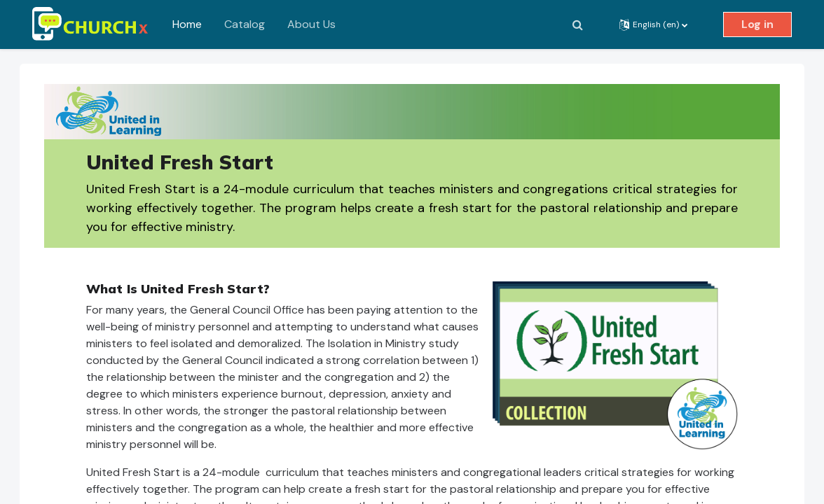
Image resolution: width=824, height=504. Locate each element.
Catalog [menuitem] (245, 24)
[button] (577, 24)
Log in (757, 24)
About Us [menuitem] (311, 24)
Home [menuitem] (187, 24)
